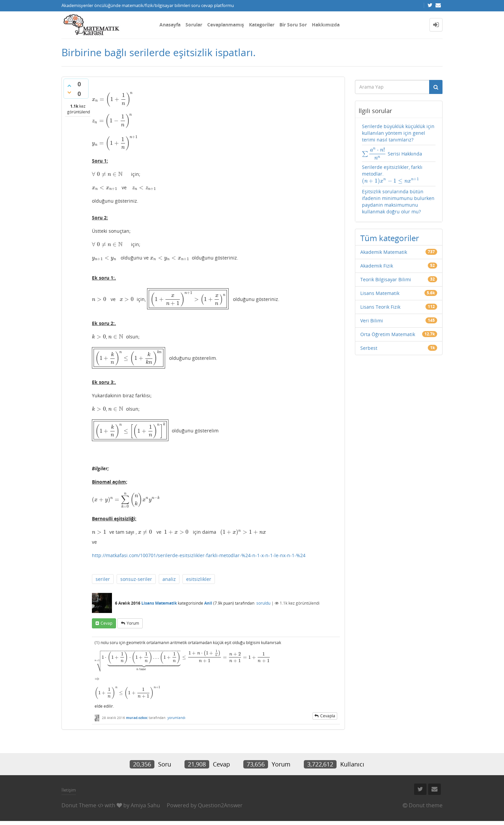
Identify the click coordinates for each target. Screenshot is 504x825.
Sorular (194, 25)
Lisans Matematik (159, 598)
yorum (133, 619)
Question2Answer (220, 809)
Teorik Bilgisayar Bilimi (386, 275)
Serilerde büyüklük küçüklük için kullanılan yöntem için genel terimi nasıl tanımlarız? (398, 133)
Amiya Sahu (145, 809)
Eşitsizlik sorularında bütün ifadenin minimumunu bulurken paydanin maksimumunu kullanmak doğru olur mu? (398, 197)
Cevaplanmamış (226, 25)
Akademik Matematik (384, 247)
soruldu (263, 598)
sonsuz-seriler (136, 575)
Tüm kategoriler (390, 233)
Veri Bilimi (372, 316)
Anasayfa (170, 25)
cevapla (328, 719)
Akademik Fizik (377, 261)
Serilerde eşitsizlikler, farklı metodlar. (394, 173)
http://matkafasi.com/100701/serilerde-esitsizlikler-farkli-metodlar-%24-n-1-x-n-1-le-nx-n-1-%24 (199, 551)
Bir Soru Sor (293, 25)
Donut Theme (79, 809)
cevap (106, 619)
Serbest (369, 343)
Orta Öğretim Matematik (388, 330)
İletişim (69, 794)
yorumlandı (176, 722)
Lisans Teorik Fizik (380, 302)
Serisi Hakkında (389, 154)
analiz (169, 575)
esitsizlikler (199, 575)
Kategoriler (262, 25)
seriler (103, 575)
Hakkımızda (326, 25)
